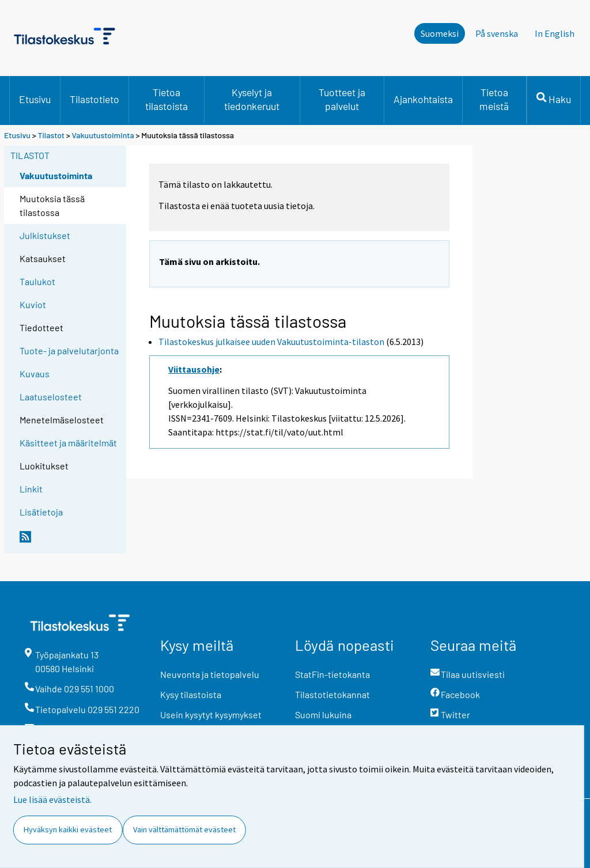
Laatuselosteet (51, 397)
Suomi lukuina (323, 715)
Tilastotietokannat (332, 694)
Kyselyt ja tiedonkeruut (252, 99)
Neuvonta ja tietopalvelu (210, 674)
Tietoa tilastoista (167, 99)
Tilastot (51, 135)
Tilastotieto (94, 99)
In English (555, 33)
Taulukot (37, 281)
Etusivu (35, 99)
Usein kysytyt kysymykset (211, 715)
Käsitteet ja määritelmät (68, 443)
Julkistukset (45, 235)
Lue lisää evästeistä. (52, 799)
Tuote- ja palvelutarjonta (69, 350)
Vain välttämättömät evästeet (184, 829)
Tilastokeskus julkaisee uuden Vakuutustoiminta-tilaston (271, 342)
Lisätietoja (41, 512)
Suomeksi (440, 33)
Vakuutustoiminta (103, 135)
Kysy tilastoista (191, 694)
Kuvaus (35, 374)
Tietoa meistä (494, 99)
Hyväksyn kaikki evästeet (68, 829)
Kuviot (33, 304)
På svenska (497, 33)
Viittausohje (194, 369)
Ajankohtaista (423, 99)
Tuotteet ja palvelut (342, 99)
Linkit (31, 489)
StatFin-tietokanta (332, 674)
